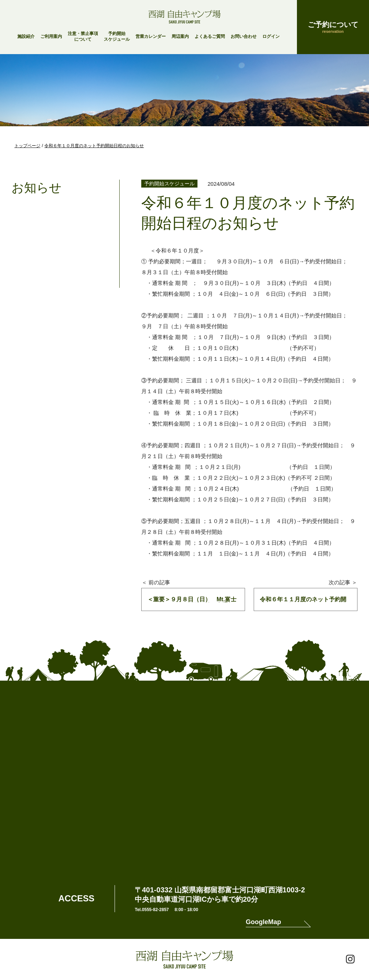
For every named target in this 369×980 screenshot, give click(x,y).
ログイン (271, 36)
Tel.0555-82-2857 (152, 910)
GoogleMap (263, 922)
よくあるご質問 (210, 36)
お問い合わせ (244, 36)
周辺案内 (180, 36)
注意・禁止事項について (83, 36)
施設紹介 (26, 36)
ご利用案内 (51, 36)
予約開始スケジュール (117, 36)
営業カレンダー (151, 36)
